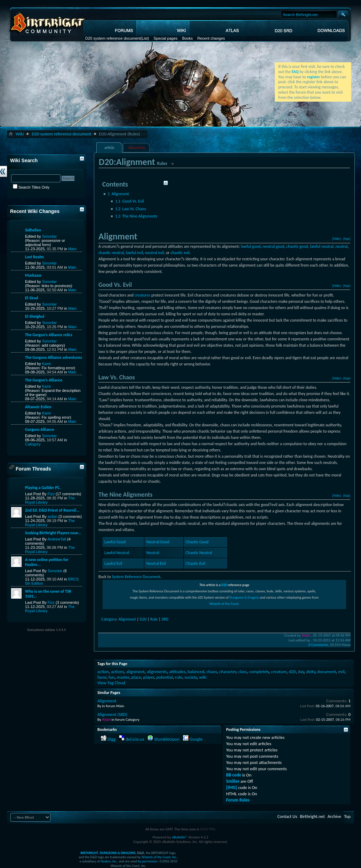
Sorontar (49, 236)
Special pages (165, 38)
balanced (196, 672)
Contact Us (287, 816)
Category (109, 619)
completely (259, 672)
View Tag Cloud (111, 683)
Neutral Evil (156, 563)
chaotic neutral (111, 253)
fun (112, 677)
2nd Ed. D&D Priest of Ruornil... (52, 510)
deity (311, 672)
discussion (137, 148)
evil (341, 672)
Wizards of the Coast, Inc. (159, 857)
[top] (347, 239)
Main (72, 249)
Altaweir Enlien (38, 407)
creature (279, 672)
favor (102, 677)
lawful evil (134, 253)
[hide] (337, 239)
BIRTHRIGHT (89, 853)
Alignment (118, 194)
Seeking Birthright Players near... (53, 533)
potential (165, 677)
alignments (157, 672)
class (243, 672)
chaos (212, 672)
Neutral (153, 553)
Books (188, 38)
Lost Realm (34, 257)
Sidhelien (33, 230)
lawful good (251, 246)
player (149, 677)
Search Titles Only (31, 187)
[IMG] (232, 787)
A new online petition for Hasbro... (47, 562)
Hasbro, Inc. (109, 861)
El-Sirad (31, 298)
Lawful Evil (113, 563)
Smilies (233, 781)
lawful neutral (322, 246)
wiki (203, 677)
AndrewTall (57, 539)
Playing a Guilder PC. (43, 488)
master (123, 677)
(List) (145, 38)
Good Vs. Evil (130, 201)
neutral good (273, 246)
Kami (46, 364)
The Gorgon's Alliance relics (49, 335)
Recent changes (211, 38)
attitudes (177, 672)
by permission (148, 861)
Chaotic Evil (195, 563)
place (136, 677)
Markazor (33, 275)
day (301, 672)
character (228, 672)
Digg (111, 739)
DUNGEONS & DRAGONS (118, 853)
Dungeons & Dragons (244, 597)
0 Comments (318, 645)
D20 (224, 585)
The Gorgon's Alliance (44, 380)
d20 (292, 672)
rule (179, 677)
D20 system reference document (113, 38)
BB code (234, 775)
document (327, 672)
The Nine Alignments (136, 216)
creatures (142, 295)
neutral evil (155, 253)
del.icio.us (135, 739)
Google (196, 739)
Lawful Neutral (117, 553)
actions (118, 672)
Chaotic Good (197, 542)
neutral (342, 246)
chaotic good (297, 246)
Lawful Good (115, 542)
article (109, 148)
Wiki (20, 134)
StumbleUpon (167, 739)
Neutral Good (158, 542)
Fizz (51, 494)
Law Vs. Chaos (130, 209)
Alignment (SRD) (112, 714)
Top (347, 816)
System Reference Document (136, 577)
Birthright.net (312, 816)
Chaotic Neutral (199, 553)
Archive (334, 816)
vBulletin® (180, 837)
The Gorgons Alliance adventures (53, 357)
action (103, 672)
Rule (154, 619)
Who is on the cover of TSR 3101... (48, 594)
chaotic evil (180, 253)
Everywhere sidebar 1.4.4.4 (47, 630)
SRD (165, 619)
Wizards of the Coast (224, 604)
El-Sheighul (35, 316)
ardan (53, 516)
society (191, 677)
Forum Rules (238, 800)
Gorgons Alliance (40, 429)
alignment (135, 672)
